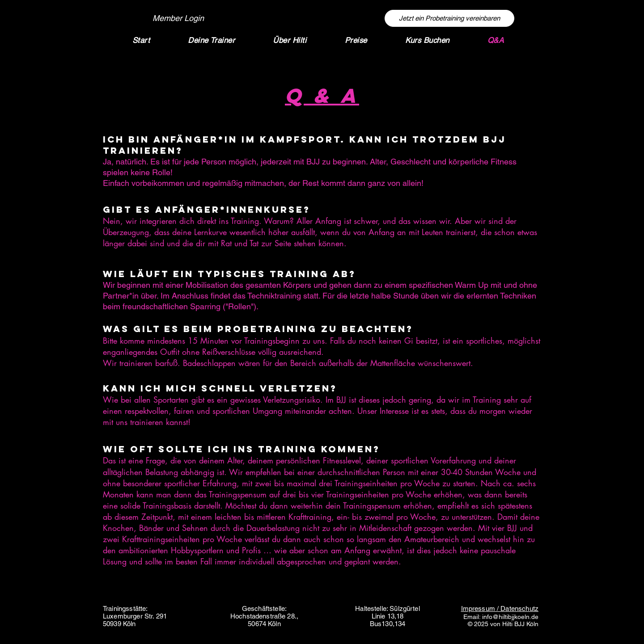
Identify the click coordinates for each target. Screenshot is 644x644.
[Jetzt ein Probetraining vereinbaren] (449, 18)
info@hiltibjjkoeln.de (510, 617)
